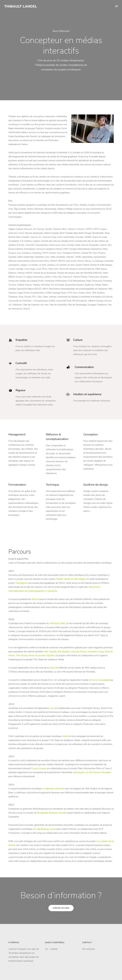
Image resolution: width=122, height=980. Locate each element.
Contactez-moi (61, 908)
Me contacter (89, 949)
